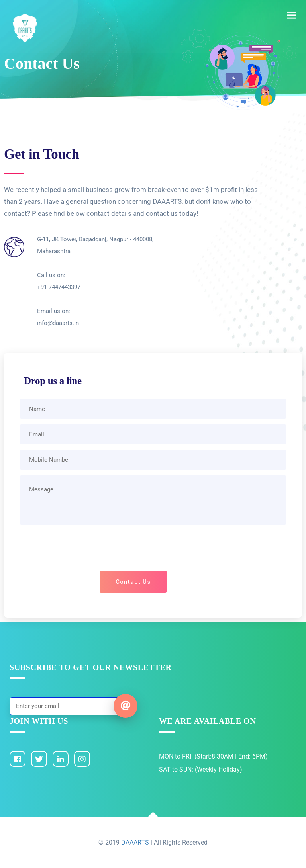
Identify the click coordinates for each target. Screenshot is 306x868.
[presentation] (153, 549)
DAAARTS (136, 842)
